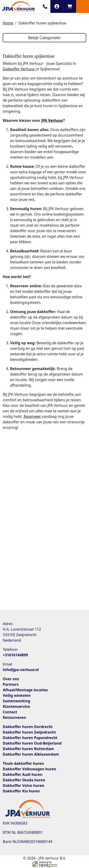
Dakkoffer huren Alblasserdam (31, 754)
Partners (11, 684)
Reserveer (33, 416)
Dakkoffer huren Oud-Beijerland (32, 743)
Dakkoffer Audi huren (23, 774)
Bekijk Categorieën (44, 38)
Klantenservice (16, 706)
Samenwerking (17, 701)
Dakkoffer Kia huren (21, 791)
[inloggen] (57, 6)
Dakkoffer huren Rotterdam (28, 749)
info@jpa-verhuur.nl (21, 670)
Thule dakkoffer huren (23, 763)
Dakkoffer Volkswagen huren (29, 769)
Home (8, 23)
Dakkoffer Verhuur (19, 69)
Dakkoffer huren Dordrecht (28, 727)
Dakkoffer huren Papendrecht (30, 738)
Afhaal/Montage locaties (25, 690)
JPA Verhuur (52, 120)
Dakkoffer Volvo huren (23, 785)
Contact (10, 712)
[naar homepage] (18, 6)
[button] (83, 6)
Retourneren (14, 717)
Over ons (11, 679)
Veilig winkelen (17, 695)
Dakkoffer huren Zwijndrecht (29, 732)
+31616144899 (15, 655)
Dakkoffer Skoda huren (24, 780)
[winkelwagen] (70, 6)
